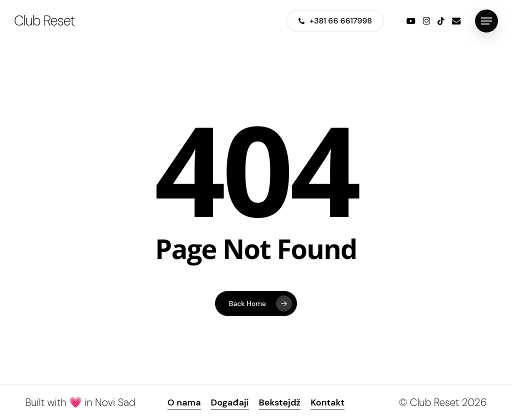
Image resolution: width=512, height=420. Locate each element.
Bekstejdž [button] (280, 402)
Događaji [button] (230, 402)
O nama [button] (184, 402)
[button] (486, 21)
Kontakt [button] (327, 402)
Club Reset (44, 21)
